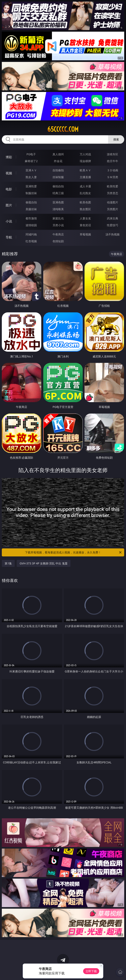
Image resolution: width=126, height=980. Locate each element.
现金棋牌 (85, 161)
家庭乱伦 (58, 218)
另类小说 (58, 225)
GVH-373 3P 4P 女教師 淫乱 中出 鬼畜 (43, 563)
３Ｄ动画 (113, 170)
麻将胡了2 (31, 161)
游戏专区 (113, 154)
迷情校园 (31, 225)
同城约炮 (31, 234)
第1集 (8, 563)
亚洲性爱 (31, 186)
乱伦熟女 (85, 193)
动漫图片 (113, 202)
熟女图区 (85, 209)
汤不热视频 (113, 234)
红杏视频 (31, 241)
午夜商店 (58, 234)
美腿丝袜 (31, 209)
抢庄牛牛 (113, 161)
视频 (9, 173)
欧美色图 (85, 202)
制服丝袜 (31, 193)
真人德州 (58, 154)
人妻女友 (85, 218)
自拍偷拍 (58, 170)
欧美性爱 (113, 186)
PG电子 (31, 154)
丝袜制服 (58, 177)
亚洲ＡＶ (31, 170)
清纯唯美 (58, 209)
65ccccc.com (63, 129)
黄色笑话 (85, 225)
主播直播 (85, 177)
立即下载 (91, 971)
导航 (9, 237)
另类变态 (113, 193)
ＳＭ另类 (113, 177)
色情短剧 (58, 241)
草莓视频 (85, 234)
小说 (9, 221)
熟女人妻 (31, 177)
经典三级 (58, 193)
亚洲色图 (58, 202)
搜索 (116, 139)
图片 (9, 205)
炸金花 (58, 161)
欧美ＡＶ (85, 170)
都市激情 (31, 218)
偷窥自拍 (31, 202)
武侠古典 (113, 218)
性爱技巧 (113, 225)
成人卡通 (85, 186)
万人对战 (85, 154)
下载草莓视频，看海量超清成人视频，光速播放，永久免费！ (74, 552)
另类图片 (113, 209)
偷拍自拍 (58, 186)
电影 (9, 189)
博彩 (9, 157)
